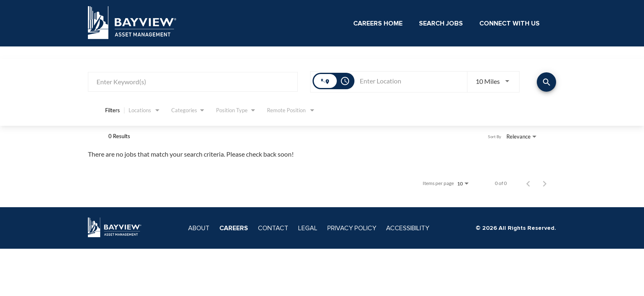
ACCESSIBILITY (408, 228)
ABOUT (199, 228)
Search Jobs (441, 23)
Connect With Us (509, 23)
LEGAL (308, 228)
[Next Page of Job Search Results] (545, 183)
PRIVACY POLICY (352, 228)
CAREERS (234, 228)
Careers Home (378, 23)
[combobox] (193, 82)
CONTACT (273, 228)
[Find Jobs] (546, 82)
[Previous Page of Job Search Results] (528, 183)
